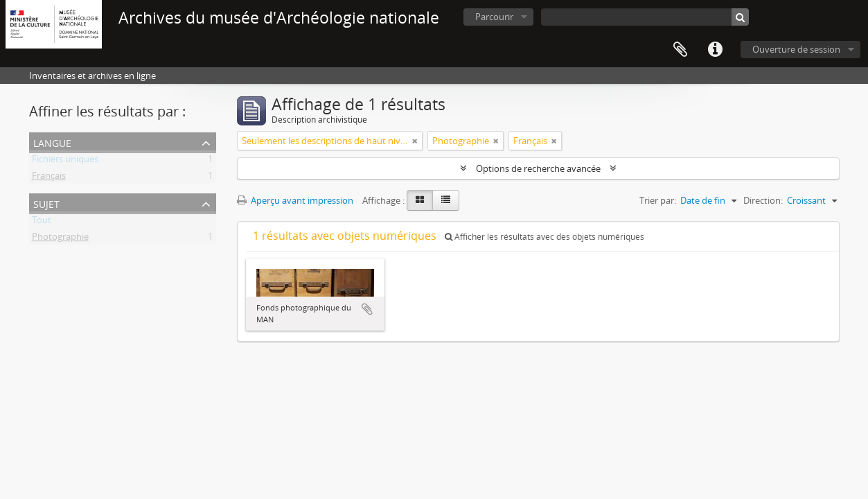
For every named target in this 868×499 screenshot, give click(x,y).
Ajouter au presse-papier (367, 309)
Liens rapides (715, 50)
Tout (42, 222)
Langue (52, 142)
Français (49, 178)
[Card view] (420, 200)
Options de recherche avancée (538, 168)
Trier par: (658, 200)
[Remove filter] (415, 141)
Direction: (763, 200)
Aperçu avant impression (295, 200)
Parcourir (494, 17)
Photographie (60, 239)
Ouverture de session (796, 49)
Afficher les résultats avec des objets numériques (544, 237)
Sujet (46, 203)
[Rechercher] (740, 17)
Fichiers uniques (65, 161)
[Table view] (446, 200)
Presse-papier (680, 50)
